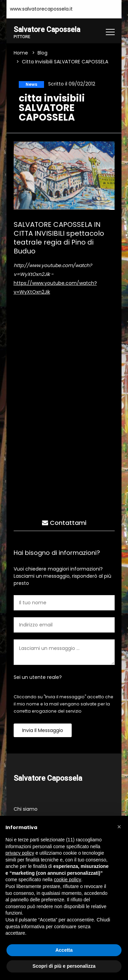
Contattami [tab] (64, 523)
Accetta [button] (64, 950)
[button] (119, 827)
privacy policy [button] (20, 853)
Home (21, 53)
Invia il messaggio (43, 730)
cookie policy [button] (68, 880)
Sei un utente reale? (38, 677)
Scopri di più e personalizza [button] (64, 966)
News (31, 84)
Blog (42, 53)
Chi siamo (26, 809)
